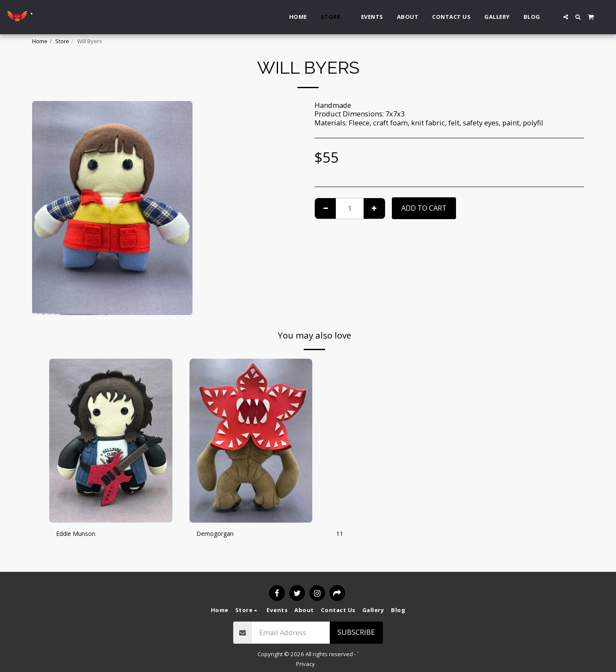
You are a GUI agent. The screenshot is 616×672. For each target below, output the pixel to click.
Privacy (305, 664)
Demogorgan (218, 534)
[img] (111, 441)
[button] (566, 17)
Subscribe (356, 632)
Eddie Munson (80, 534)
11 (340, 534)
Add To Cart (424, 208)
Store (62, 41)
